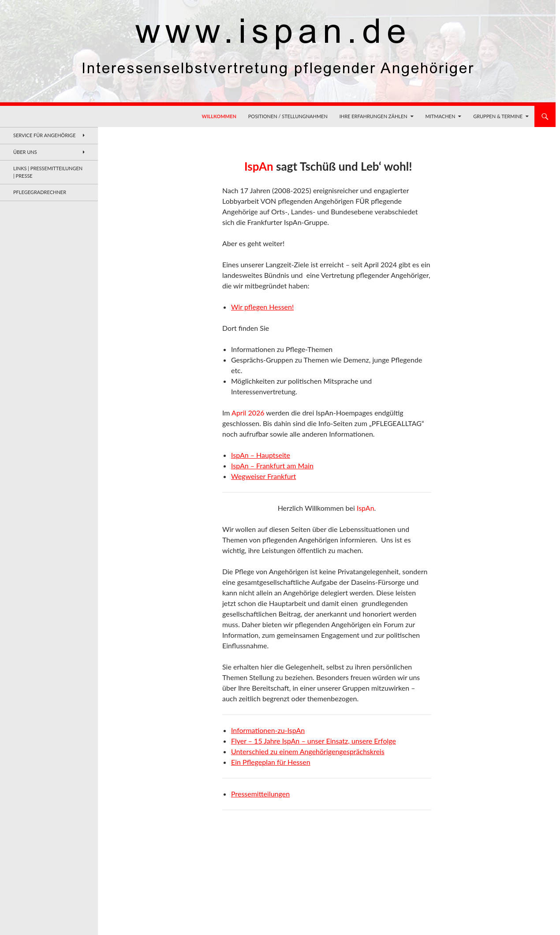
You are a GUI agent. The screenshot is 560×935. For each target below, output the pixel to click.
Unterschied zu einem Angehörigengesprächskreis (308, 751)
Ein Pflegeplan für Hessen (271, 762)
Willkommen (219, 116)
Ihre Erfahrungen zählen (373, 116)
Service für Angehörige (45, 135)
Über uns (25, 152)
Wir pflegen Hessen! (262, 307)
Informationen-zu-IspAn (268, 730)
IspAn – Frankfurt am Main (272, 466)
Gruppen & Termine (498, 116)
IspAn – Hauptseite (261, 455)
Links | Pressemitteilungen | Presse (48, 172)
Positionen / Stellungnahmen (288, 116)
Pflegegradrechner (40, 192)
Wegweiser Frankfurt (263, 476)
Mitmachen (441, 116)
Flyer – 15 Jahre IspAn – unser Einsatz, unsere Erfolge (314, 741)
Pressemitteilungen (260, 794)
